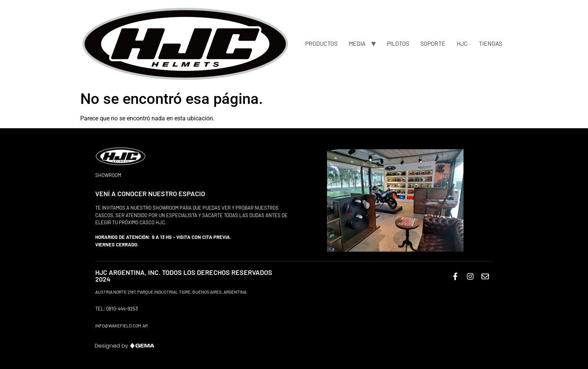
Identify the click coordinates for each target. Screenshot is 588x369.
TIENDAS (490, 43)
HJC (462, 43)
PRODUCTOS (321, 43)
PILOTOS (398, 43)
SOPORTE (433, 43)
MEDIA (357, 43)
